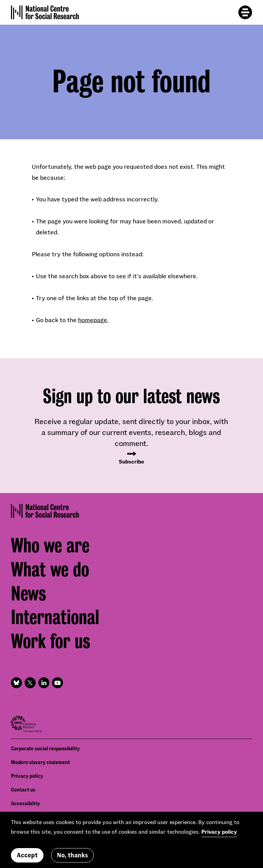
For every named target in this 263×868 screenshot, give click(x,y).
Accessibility (26, 803)
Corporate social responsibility (45, 748)
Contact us (23, 790)
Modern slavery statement (40, 762)
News (28, 594)
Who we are (50, 546)
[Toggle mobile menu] (245, 12)
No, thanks (72, 855)
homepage (93, 320)
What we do (50, 570)
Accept (27, 855)
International (55, 617)
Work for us (51, 641)
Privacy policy (27, 776)
